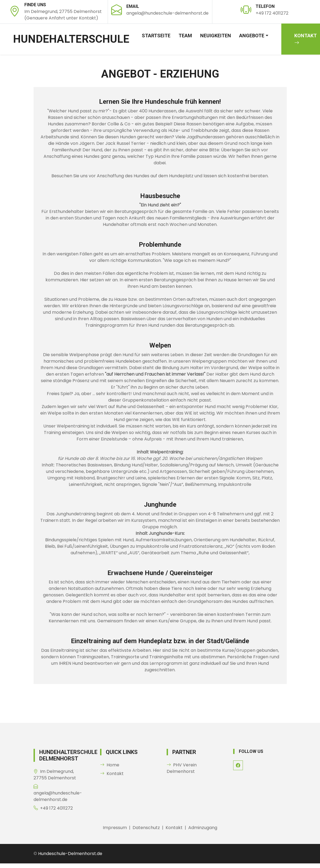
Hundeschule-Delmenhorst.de (70, 854)
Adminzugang (203, 828)
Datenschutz (146, 828)
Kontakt (112, 774)
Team (185, 36)
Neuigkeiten (216, 36)
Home (110, 765)
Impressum (115, 828)
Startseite (156, 36)
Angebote (252, 36)
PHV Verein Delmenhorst (182, 768)
